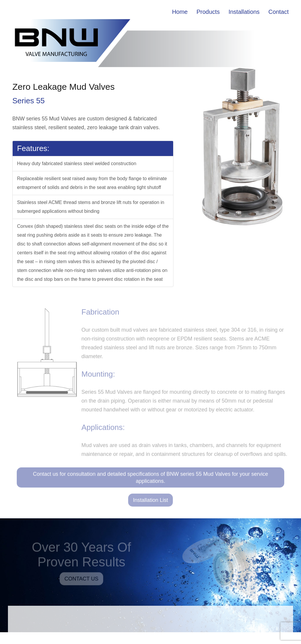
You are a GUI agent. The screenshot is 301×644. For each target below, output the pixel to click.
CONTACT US (81, 580)
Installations (244, 12)
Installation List (150, 502)
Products (208, 12)
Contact (279, 12)
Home (180, 12)
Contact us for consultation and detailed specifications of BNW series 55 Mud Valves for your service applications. (150, 479)
